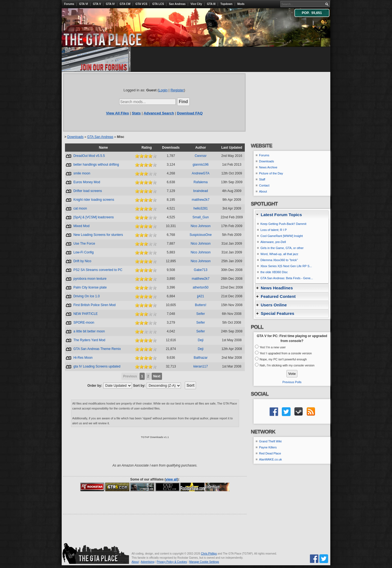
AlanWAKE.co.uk (270, 459)
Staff (262, 179)
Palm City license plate (90, 287)
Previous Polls (292, 382)
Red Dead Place (270, 453)
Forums (69, 4)
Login (163, 90)
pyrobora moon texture (90, 279)
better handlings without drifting (96, 165)
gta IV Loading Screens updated (97, 366)
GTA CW (125, 4)
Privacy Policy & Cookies (172, 562)
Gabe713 (201, 270)
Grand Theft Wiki (270, 441)
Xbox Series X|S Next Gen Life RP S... (286, 266)
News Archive (268, 167)
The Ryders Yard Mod (89, 340)
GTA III (211, 4)
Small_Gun (201, 217)
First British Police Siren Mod (95, 305)
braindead (201, 191)
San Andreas (177, 4)
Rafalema (201, 182)
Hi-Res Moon (83, 358)
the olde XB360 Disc (274, 272)
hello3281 (201, 208)
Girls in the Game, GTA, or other (282, 248)
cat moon (80, 208)
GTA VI (84, 4)
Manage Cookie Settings (204, 562)
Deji (201, 340)
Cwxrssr (201, 156)
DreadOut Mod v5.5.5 (89, 156)
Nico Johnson (201, 226)
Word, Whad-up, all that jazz (279, 254)
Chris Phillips (209, 554)
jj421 (201, 296)
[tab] (292, 215)
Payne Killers (268, 447)
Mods (241, 4)
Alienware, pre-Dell (273, 242)
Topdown (226, 4)
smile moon (82, 173)
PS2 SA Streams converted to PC (98, 270)
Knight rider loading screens (94, 200)
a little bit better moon (89, 331)
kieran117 (201, 366)
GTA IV (110, 4)
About (263, 191)
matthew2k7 (201, 200)
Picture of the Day (271, 173)
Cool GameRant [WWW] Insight (282, 236)
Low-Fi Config (84, 252)
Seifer (201, 314)
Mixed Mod (82, 226)
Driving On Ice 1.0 (87, 296)
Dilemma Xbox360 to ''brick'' (279, 260)
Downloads (75, 137)
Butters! (201, 305)
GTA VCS (141, 4)
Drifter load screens (88, 191)
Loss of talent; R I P (274, 230)
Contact (264, 185)
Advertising (148, 562)
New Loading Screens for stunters (98, 235)
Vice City (196, 4)
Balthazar (201, 358)
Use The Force (84, 244)
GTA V (97, 4)
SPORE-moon (84, 323)
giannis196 (201, 165)
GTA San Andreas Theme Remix (97, 349)
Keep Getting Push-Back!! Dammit (283, 224)
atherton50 (201, 287)
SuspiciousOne (201, 235)
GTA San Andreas (100, 137)
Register (177, 90)
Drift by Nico (82, 261)
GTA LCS (158, 4)
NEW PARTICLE (86, 314)
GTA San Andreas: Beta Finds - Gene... (287, 278)
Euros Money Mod (87, 182)
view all (171, 479)
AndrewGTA (201, 173)
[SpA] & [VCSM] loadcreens (94, 217)
